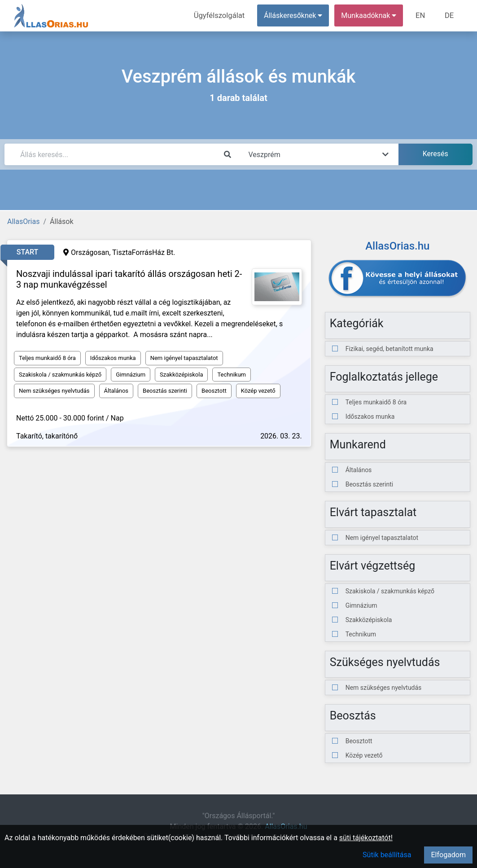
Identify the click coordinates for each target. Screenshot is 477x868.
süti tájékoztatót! (366, 838)
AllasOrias (23, 221)
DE (450, 15)
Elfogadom (448, 855)
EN (422, 15)
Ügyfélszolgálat (222, 15)
